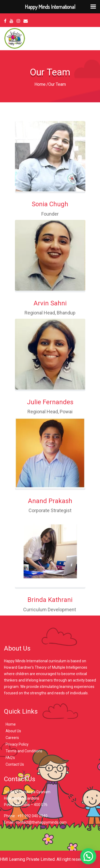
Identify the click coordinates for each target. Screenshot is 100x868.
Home (40, 84)
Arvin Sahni (50, 303)
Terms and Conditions (24, 751)
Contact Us (15, 764)
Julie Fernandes (50, 402)
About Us (13, 731)
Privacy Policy (17, 744)
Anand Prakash (50, 501)
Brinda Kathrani (50, 600)
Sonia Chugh (50, 204)
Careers (12, 738)
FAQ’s (10, 758)
